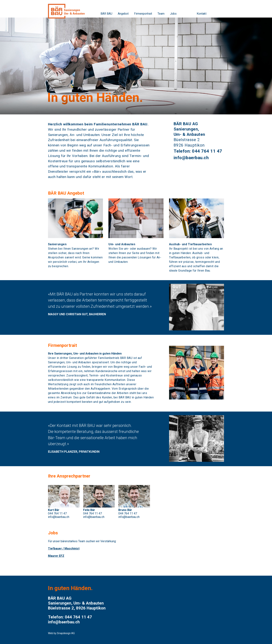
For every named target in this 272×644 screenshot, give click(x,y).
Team (161, 14)
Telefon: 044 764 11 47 (198, 151)
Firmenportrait (143, 14)
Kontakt (202, 14)
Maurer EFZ (56, 556)
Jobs (173, 14)
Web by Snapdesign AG (61, 633)
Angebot (123, 14)
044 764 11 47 (57, 513)
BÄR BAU (106, 14)
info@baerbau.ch (191, 158)
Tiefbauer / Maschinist (64, 549)
